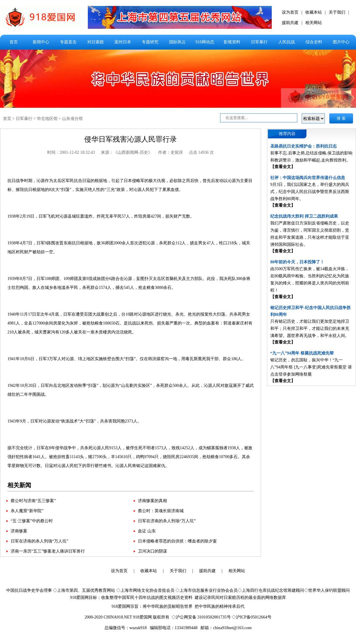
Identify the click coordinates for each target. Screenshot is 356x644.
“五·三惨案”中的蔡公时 (32, 521)
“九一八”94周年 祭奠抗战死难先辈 (302, 353)
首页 (14, 42)
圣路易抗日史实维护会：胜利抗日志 (303, 146)
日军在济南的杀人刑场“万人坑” (167, 521)
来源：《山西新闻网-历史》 (127, 152)
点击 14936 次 (201, 152)
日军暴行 (259, 42)
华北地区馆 (47, 119)
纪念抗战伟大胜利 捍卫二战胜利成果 (304, 216)
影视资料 (232, 42)
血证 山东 (147, 531)
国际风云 (177, 42)
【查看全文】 (283, 167)
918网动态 (205, 42)
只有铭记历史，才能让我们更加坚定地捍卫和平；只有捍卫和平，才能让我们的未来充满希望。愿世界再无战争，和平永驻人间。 (310, 329)
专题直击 (68, 42)
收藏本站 (314, 12)
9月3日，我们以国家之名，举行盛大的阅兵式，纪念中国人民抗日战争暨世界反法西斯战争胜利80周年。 (310, 192)
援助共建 (290, 23)
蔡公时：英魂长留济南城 (161, 511)
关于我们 (337, 12)
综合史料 (314, 42)
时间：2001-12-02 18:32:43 (71, 152)
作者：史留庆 (171, 152)
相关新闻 (19, 485)
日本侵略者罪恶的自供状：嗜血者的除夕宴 (177, 541)
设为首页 (290, 12)
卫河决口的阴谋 (152, 551)
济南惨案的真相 (152, 501)
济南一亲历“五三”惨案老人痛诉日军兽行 (48, 551)
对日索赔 (96, 42)
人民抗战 (287, 42)
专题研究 (150, 42)
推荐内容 (287, 134)
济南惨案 (19, 531)
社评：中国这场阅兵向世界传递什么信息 (308, 178)
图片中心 (341, 42)
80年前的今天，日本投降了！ (297, 262)
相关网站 (314, 23)
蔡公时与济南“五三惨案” (33, 501)
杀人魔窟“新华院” (27, 511)
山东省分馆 (72, 119)
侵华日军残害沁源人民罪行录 (131, 139)
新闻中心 (41, 42)
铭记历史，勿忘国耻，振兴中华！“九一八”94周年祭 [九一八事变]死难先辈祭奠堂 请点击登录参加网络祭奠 (311, 367)
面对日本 (123, 42)
